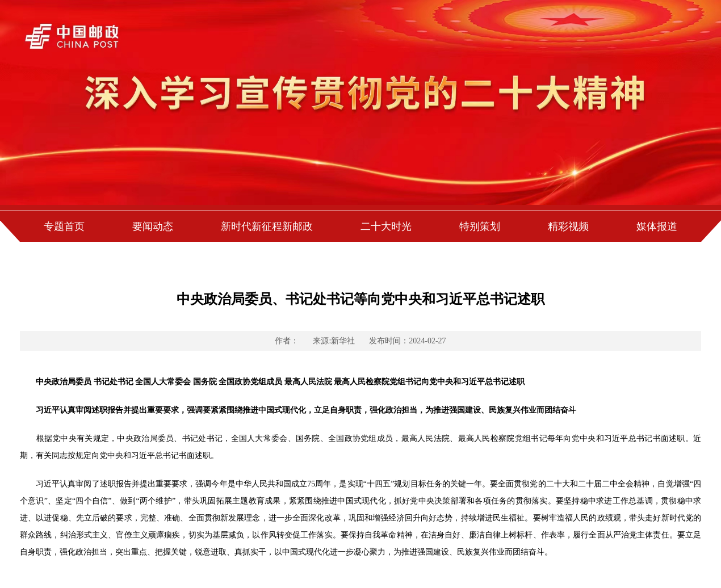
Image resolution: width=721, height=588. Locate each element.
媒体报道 (657, 226)
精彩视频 (568, 226)
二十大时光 (386, 226)
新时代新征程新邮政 (267, 226)
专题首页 (64, 226)
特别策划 (480, 226)
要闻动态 (153, 226)
